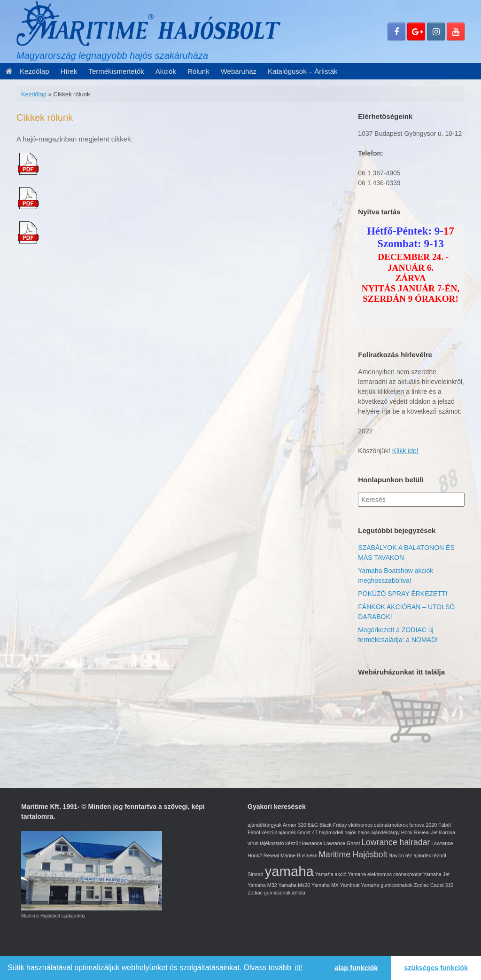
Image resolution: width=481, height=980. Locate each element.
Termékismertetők (116, 71)
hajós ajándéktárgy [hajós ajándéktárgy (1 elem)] (378, 832)
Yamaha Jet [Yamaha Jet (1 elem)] (436, 874)
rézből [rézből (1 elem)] (439, 855)
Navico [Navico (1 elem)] (396, 855)
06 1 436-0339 (379, 183)
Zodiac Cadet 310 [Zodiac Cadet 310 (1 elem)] (434, 885)
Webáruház (239, 71)
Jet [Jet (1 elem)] (434, 832)
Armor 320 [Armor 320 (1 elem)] (295, 825)
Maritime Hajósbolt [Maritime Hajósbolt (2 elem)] (353, 855)
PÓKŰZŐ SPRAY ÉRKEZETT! (403, 594)
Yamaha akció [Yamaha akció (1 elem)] (331, 874)
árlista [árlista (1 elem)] (299, 893)
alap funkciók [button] (356, 968)
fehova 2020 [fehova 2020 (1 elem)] (423, 825)
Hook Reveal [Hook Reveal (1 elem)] (415, 832)
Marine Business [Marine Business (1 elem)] (299, 855)
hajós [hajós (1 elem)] (350, 832)
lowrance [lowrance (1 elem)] (312, 843)
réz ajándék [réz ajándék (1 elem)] (418, 855)
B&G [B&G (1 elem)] (313, 825)
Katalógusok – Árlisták (303, 71)
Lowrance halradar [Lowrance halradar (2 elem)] (396, 842)
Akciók (166, 71)
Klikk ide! (405, 451)
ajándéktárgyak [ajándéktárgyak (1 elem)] (264, 825)
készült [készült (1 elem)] (293, 843)
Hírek (69, 71)
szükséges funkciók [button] (436, 968)
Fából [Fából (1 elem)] (445, 825)
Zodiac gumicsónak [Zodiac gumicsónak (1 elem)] (269, 893)
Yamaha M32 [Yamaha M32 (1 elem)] (262, 885)
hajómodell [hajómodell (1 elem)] (331, 832)
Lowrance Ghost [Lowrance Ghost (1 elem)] (342, 843)
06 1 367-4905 (379, 173)
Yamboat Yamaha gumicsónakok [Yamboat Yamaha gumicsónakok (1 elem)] (376, 885)
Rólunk (198, 71)
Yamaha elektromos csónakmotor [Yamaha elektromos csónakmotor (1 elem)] (385, 874)
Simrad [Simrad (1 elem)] (256, 874)
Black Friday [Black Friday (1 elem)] (333, 825)
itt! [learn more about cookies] (299, 968)
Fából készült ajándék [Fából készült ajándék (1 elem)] (272, 832)
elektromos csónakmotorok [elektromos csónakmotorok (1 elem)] (378, 825)
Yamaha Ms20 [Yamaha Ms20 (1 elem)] (294, 885)
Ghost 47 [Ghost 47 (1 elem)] (307, 832)
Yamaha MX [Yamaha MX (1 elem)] (325, 885)
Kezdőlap (27, 71)
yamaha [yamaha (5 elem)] (289, 871)
